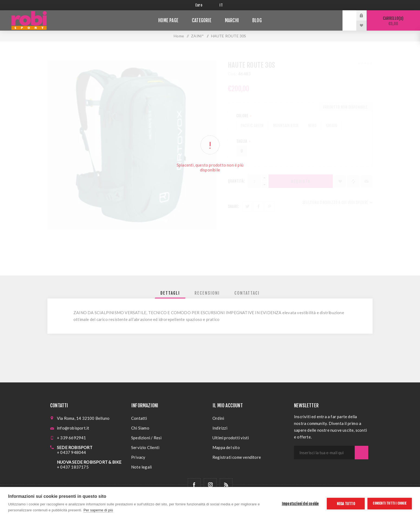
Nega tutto (346, 504)
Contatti (139, 418)
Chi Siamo (140, 428)
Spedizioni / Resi (146, 438)
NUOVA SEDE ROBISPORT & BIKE (89, 462)
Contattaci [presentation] (247, 293)
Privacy (138, 457)
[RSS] (226, 485)
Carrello (393, 21)
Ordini (218, 418)
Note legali (141, 467)
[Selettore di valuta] (203, 5)
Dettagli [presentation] (170, 293)
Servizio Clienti (145, 447)
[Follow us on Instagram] (210, 485)
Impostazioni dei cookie (300, 504)
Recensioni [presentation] (207, 293)
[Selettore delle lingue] (222, 5)
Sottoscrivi (361, 453)
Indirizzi (220, 428)
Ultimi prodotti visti (231, 438)
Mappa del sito (226, 447)
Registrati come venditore (237, 457)
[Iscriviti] (324, 453)
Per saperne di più (98, 510)
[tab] (170, 293)
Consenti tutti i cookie (390, 503)
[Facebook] (194, 485)
